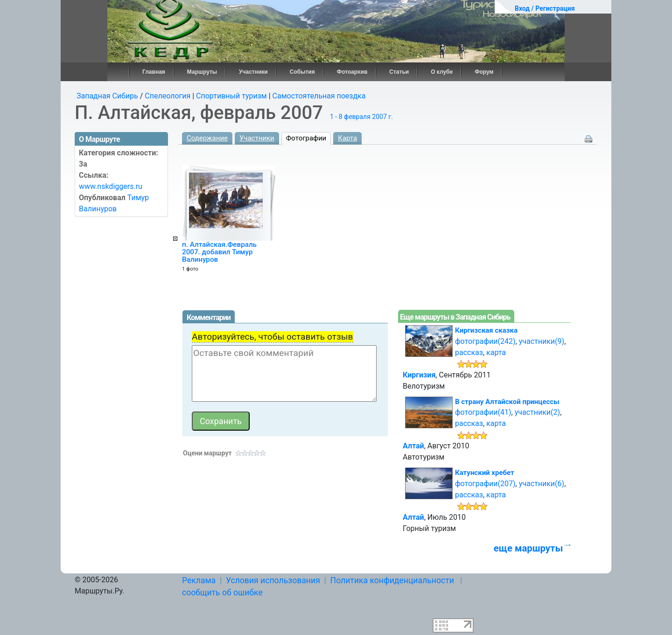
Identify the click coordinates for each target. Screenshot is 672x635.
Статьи (399, 72)
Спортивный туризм (231, 96)
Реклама (199, 580)
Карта (347, 138)
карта (496, 352)
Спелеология (168, 96)
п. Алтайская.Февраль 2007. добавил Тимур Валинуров (219, 252)
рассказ (469, 352)
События (302, 72)
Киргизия (419, 375)
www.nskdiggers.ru (111, 186)
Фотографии (306, 138)
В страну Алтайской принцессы (507, 402)
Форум (484, 72)
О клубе (442, 72)
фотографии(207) (485, 484)
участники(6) (542, 484)
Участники (253, 72)
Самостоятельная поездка (319, 96)
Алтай (413, 446)
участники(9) (542, 341)
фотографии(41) (483, 412)
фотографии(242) (485, 341)
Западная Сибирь (107, 96)
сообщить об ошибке (222, 593)
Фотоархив (352, 72)
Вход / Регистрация (545, 8)
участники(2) (537, 412)
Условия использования (273, 580)
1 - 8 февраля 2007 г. (361, 117)
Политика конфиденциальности (392, 580)
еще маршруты (528, 548)
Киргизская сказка (486, 330)
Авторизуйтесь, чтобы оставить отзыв (273, 337)
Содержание (207, 138)
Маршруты (202, 72)
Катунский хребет (485, 473)
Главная (154, 72)
